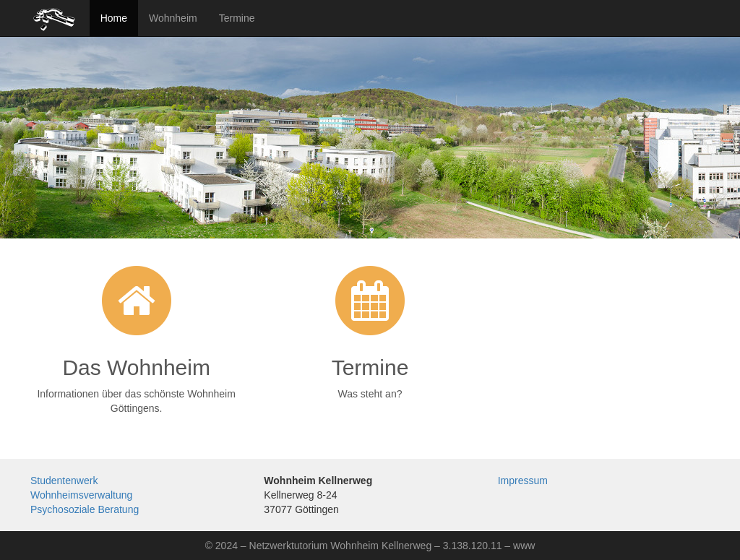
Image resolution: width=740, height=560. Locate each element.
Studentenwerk (64, 481)
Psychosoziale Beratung (85, 509)
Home (114, 18)
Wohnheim (173, 18)
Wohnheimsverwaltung (81, 495)
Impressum (523, 481)
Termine (237, 18)
